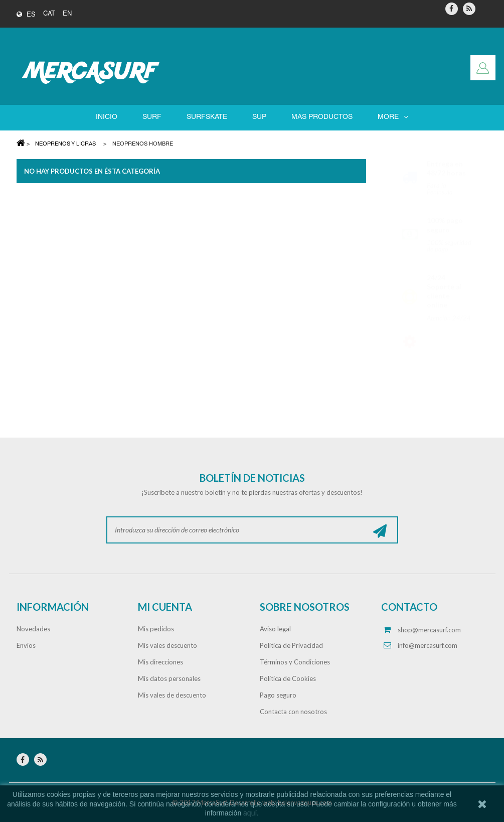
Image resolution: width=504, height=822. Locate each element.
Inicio (107, 117)
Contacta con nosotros (293, 712)
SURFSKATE (207, 117)
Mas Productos (322, 117)
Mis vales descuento (167, 645)
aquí (250, 813)
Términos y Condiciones (295, 662)
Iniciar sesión (483, 68)
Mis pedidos (156, 629)
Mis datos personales (169, 678)
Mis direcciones (160, 662)
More (393, 117)
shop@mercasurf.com (429, 630)
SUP (259, 117)
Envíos (26, 645)
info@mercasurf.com (428, 645)
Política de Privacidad (291, 645)
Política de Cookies (288, 678)
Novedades (33, 629)
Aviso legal (275, 629)
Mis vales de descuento (172, 695)
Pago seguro (278, 695)
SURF (152, 117)
